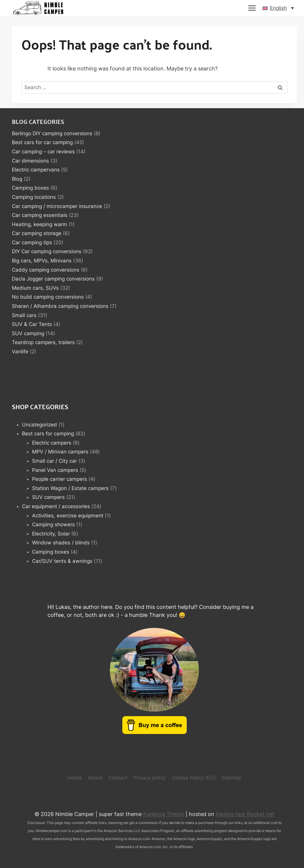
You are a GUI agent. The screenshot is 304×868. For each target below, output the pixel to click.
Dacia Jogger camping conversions (53, 279)
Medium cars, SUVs (35, 288)
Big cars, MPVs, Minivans (42, 261)
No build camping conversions (48, 297)
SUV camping (28, 333)
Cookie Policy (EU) (194, 778)
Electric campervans (36, 170)
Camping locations (34, 197)
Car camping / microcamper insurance (57, 206)
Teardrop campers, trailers (43, 342)
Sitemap (231, 778)
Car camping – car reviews (43, 152)
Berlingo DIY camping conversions (52, 133)
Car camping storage (37, 233)
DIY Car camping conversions (47, 251)
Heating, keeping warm (39, 224)
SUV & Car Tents (32, 324)
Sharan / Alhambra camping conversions (60, 306)
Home (75, 778)
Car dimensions (30, 161)
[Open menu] (252, 8)
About (95, 778)
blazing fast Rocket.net (245, 814)
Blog (17, 179)
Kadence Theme (164, 814)
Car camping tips (32, 242)
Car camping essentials (40, 215)
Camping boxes (30, 188)
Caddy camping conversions (46, 270)
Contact (118, 778)
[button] (278, 8)
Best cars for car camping (42, 142)
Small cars (24, 315)
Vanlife (20, 352)
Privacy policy (149, 778)
